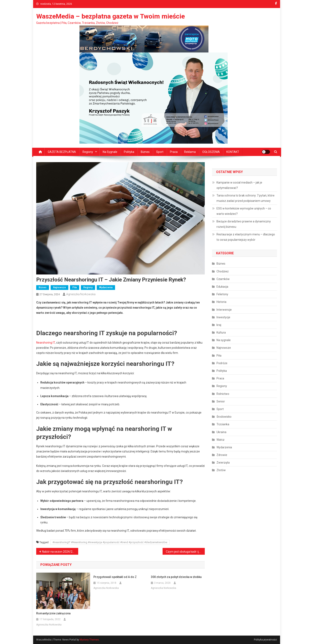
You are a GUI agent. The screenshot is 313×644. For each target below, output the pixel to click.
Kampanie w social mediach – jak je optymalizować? (239, 185)
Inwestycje (223, 317)
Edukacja (222, 287)
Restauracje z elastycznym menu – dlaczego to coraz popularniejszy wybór (246, 237)
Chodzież (223, 271)
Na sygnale (110, 152)
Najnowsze (59, 287)
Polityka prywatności (265, 640)
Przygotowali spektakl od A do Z (115, 577)
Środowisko (224, 417)
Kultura (221, 332)
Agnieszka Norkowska (81, 294)
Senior (221, 401)
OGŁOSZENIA (211, 152)
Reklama (190, 152)
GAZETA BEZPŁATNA (62, 152)
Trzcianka (223, 424)
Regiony (88, 152)
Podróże (222, 363)
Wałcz (220, 440)
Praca (174, 152)
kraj (219, 325)
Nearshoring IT (46, 343)
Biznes (145, 152)
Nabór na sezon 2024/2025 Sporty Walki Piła (60, 552)
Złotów (221, 470)
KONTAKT (233, 152)
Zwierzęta (223, 463)
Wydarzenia (106, 287)
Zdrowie (222, 455)
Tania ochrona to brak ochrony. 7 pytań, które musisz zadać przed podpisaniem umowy (246, 198)
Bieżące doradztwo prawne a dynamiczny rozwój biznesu (244, 224)
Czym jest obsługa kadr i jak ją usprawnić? (185, 552)
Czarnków (223, 279)
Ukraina (221, 432)
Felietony (222, 294)
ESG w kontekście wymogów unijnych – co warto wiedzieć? (244, 211)
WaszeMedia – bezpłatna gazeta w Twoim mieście (111, 16)
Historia (221, 302)
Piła (75, 287)
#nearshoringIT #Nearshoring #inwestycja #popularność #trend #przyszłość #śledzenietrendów (110, 542)
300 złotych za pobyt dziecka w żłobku (176, 577)
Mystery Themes (89, 640)
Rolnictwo (223, 394)
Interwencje (224, 310)
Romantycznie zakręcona (53, 613)
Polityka (129, 152)
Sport (160, 152)
